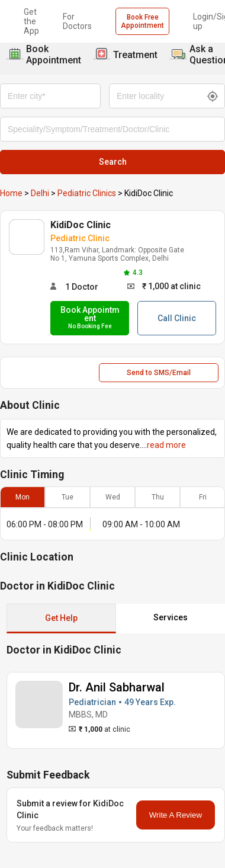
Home (11, 193)
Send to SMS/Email (159, 373)
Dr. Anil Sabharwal (117, 687)
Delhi (40, 193)
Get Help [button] (61, 618)
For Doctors (77, 21)
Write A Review (176, 815)
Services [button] (171, 617)
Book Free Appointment (142, 21)
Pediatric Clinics (87, 193)
